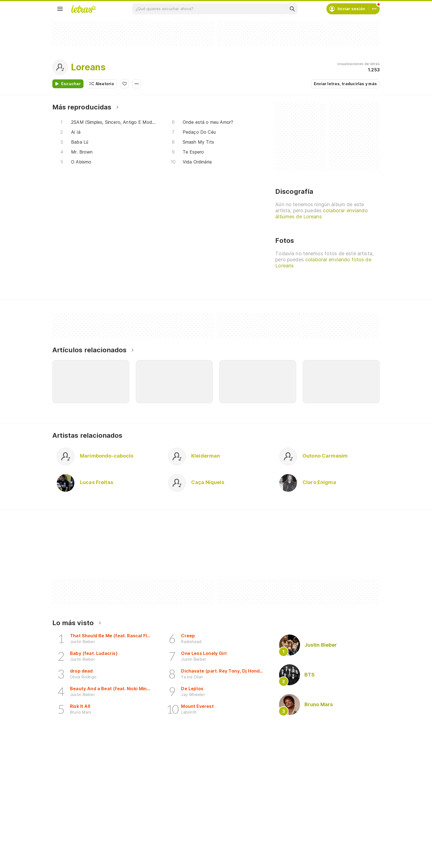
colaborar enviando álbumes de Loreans (321, 213)
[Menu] (60, 9)
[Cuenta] (374, 9)
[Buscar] (292, 9)
